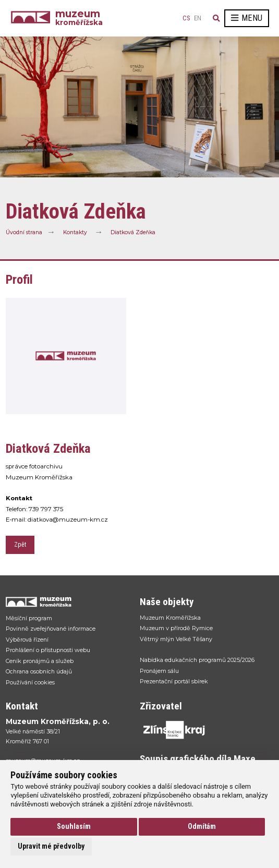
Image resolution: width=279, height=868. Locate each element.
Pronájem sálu (159, 671)
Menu (247, 18)
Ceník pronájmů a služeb (40, 661)
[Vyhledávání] (216, 18)
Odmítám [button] (202, 826)
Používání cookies (30, 682)
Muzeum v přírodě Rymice (176, 628)
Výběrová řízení (27, 640)
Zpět (20, 545)
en (198, 18)
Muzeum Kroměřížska (170, 618)
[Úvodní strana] (33, 18)
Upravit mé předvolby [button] (51, 846)
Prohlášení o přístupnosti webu (48, 650)
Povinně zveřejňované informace (51, 629)
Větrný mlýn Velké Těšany (176, 639)
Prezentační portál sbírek (174, 681)
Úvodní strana (24, 232)
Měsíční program (29, 618)
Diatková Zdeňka (133, 232)
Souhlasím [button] (74, 826)
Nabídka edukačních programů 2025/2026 (197, 660)
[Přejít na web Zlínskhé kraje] (202, 730)
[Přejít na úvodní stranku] (68, 602)
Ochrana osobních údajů (39, 671)
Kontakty (75, 232)
